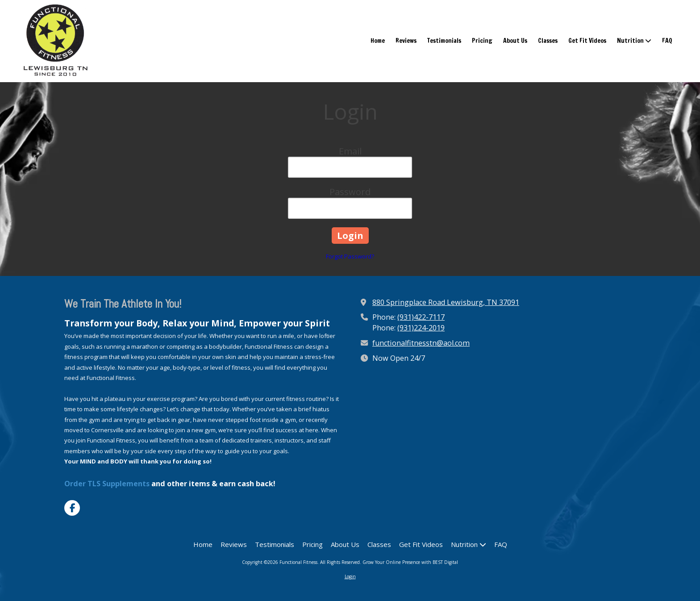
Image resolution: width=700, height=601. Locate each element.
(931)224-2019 (421, 328)
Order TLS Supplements (107, 484)
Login (350, 576)
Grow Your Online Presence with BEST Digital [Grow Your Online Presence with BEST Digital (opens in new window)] (410, 562)
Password (350, 192)
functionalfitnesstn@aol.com (421, 343)
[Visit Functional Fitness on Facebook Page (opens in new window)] (72, 508)
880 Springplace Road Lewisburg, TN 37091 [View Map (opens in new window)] (446, 302)
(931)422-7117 (421, 317)
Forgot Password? (350, 256)
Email (350, 151)
